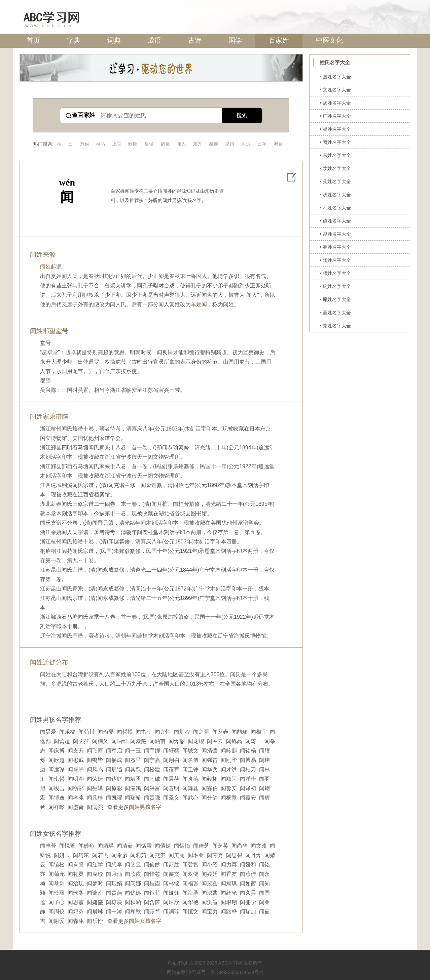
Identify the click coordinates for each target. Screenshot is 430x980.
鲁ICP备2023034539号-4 (237, 972)
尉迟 (246, 144)
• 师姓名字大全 (335, 273)
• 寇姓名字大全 (335, 103)
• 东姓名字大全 (335, 155)
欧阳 (133, 144)
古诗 (195, 40)
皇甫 (230, 144)
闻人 (181, 144)
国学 (235, 40)
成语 (154, 40)
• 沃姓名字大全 (335, 195)
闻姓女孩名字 (145, 921)
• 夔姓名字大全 (335, 247)
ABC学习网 (230, 963)
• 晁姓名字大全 (335, 326)
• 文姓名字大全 (335, 90)
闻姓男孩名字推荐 (56, 720)
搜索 (242, 115)
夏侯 (149, 144)
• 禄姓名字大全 (335, 129)
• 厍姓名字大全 (335, 299)
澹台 (278, 144)
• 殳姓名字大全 (335, 181)
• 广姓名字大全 (335, 116)
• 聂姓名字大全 (335, 313)
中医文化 (329, 40)
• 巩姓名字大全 (335, 286)
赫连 (214, 144)
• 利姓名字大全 (335, 208)
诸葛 (165, 144)
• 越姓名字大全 (335, 234)
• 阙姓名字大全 (335, 142)
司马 (101, 144)
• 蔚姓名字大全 (335, 221)
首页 (33, 40)
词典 (114, 40)
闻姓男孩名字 (145, 807)
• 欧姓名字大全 (335, 168)
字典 (74, 40)
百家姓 (279, 40)
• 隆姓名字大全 (335, 260)
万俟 (84, 144)
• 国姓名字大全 (335, 77)
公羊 (262, 144)
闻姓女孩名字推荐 (56, 834)
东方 (198, 144)
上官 (117, 144)
